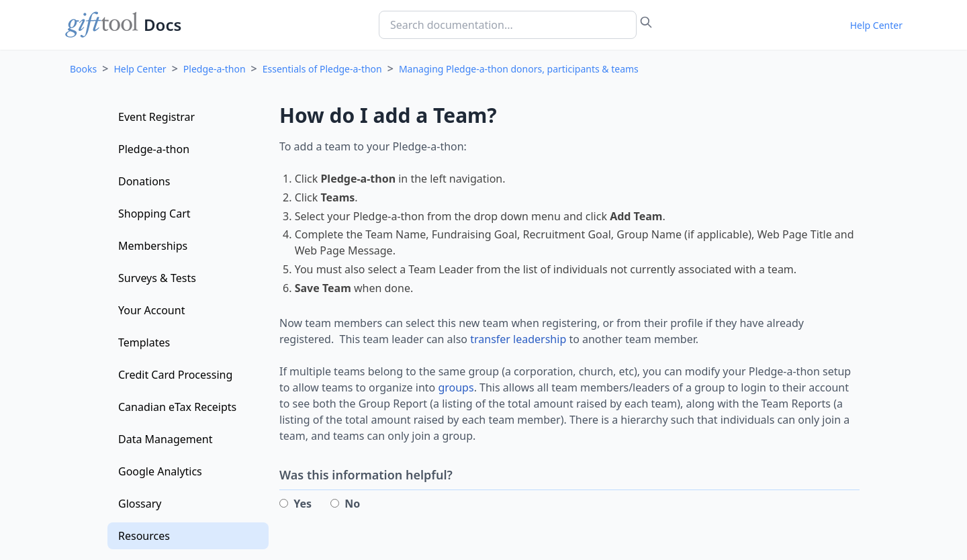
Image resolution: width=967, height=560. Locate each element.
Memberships (153, 246)
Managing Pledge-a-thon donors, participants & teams (519, 69)
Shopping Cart (154, 214)
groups (456, 387)
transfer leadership (518, 339)
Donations (144, 181)
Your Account (151, 310)
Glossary (140, 504)
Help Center (876, 25)
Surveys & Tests (157, 278)
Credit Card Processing (175, 375)
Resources (144, 536)
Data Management (165, 439)
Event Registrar (156, 117)
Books (83, 69)
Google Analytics (160, 471)
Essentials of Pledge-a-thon (322, 69)
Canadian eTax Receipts (177, 407)
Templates (144, 342)
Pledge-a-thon (215, 69)
